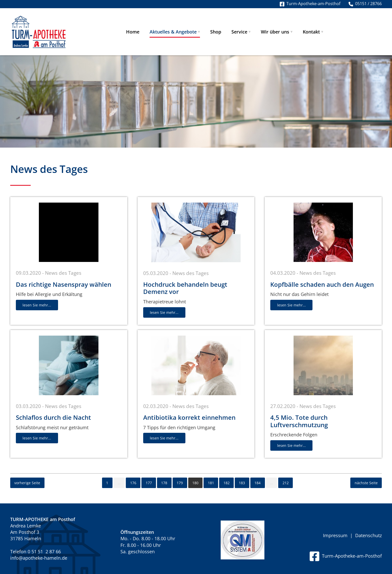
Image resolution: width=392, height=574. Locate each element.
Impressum (335, 535)
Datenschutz (368, 535)
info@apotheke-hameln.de (39, 558)
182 (227, 483)
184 (257, 483)
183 (242, 483)
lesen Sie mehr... (37, 305)
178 (164, 483)
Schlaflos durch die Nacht (53, 417)
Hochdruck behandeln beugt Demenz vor (185, 288)
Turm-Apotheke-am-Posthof (346, 556)
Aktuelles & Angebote (173, 32)
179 (180, 483)
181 (211, 483)
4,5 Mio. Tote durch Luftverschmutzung (299, 421)
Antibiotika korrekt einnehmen (189, 417)
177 (149, 483)
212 (286, 483)
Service (239, 32)
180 (195, 483)
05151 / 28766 (365, 4)
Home (133, 32)
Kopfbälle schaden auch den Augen (322, 284)
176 (133, 483)
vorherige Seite (27, 483)
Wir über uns (275, 32)
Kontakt (311, 32)
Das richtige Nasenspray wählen (64, 284)
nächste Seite (366, 483)
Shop (216, 32)
